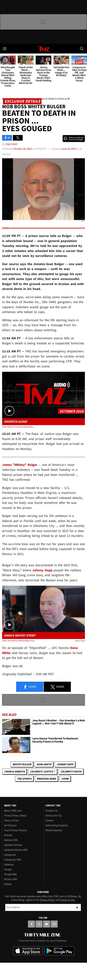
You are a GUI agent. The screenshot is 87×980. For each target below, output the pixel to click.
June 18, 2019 (69, 149)
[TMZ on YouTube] (47, 924)
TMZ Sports (24, 779)
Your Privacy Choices (16, 830)
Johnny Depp (65, 764)
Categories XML (13, 860)
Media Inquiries (54, 830)
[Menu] (5, 49)
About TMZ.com (13, 811)
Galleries (9, 865)
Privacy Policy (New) (15, 816)
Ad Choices (10, 825)
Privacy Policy (47, 900)
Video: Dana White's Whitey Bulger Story (18, 641)
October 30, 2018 (23, 149)
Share (30, 687)
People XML (11, 874)
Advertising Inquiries (57, 825)
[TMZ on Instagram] (54, 924)
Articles (8, 835)
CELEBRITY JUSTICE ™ (43, 771)
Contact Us (52, 811)
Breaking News (46, 779)
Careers (50, 821)
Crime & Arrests (14, 771)
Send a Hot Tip (54, 816)
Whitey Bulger (22, 764)
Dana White (44, 764)
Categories (10, 855)
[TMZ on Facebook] (31, 924)
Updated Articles (13, 845)
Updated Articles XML (16, 850)
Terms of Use (11, 821)
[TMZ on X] (39, 924)
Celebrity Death (71, 771)
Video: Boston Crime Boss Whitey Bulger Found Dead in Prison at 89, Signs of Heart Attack (19, 427)
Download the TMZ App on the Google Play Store (59, 951)
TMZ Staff (11, 144)
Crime (65, 779)
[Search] (82, 49)
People (8, 869)
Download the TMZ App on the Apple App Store (28, 951)
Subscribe (77, 907)
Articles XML (11, 840)
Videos (8, 884)
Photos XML (11, 879)
